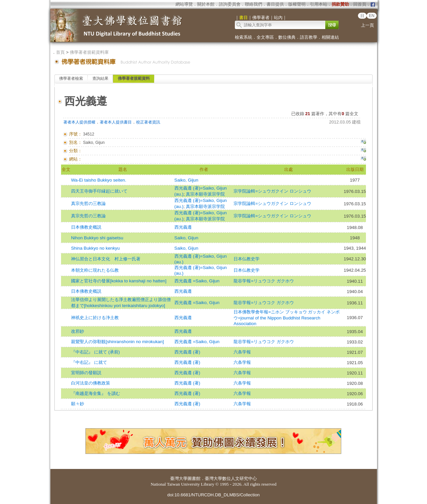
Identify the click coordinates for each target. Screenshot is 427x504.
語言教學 (309, 37)
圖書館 (194, 478)
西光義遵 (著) (187, 352)
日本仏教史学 (247, 259)
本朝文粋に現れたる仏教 (95, 270)
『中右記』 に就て (89, 362)
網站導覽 (184, 4)
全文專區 (265, 37)
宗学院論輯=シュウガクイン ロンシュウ (272, 191)
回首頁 (360, 4)
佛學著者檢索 (71, 78)
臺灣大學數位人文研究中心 (231, 478)
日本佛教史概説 (86, 227)
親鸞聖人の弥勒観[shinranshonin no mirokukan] (117, 342)
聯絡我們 (254, 4)
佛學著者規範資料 (134, 78)
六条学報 (242, 352)
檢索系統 (244, 37)
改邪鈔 (78, 331)
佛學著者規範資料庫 (89, 52)
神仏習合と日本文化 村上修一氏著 (106, 259)
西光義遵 (183, 227)
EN (372, 16)
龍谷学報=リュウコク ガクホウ (264, 281)
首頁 (60, 52)
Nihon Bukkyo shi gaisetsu (97, 238)
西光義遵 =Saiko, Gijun (197, 281)
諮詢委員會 (230, 4)
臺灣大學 (179, 478)
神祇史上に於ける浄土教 (95, 318)
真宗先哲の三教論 (88, 203)
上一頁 (367, 25)
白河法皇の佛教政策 (91, 383)
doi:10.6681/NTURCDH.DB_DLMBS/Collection (213, 495)
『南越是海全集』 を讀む (96, 393)
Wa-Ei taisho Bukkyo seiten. (99, 180)
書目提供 (275, 4)
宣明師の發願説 (86, 373)
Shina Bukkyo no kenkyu (95, 248)
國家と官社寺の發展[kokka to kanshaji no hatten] (119, 281)
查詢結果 (100, 78)
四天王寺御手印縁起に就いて (99, 191)
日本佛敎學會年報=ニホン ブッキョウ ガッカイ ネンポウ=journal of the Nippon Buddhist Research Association (287, 318)
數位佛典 (287, 37)
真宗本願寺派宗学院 (205, 194)
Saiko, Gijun (186, 180)
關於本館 (206, 4)
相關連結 (330, 37)
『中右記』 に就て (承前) (95, 352)
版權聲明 (297, 4)
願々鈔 (78, 404)
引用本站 (319, 4)
